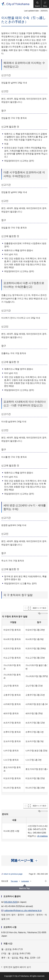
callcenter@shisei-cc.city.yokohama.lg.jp (23, 911)
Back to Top (24, 888)
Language (25, 881)
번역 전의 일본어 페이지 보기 (17, 967)
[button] (37, 4)
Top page (14, 881)
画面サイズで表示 (39, 608)
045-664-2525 (11, 902)
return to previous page (13, 874)
